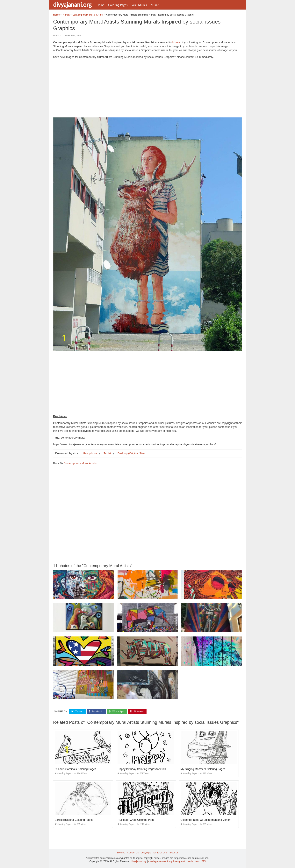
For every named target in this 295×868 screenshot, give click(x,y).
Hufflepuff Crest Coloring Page (136, 820)
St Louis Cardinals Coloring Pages (75, 769)
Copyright (146, 853)
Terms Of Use (160, 853)
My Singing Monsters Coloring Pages (203, 769)
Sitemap (121, 853)
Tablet (107, 453)
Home (100, 5)
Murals (155, 5)
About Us (173, 853)
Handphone (90, 453)
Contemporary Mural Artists (80, 463)
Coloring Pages (118, 5)
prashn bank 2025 (196, 861)
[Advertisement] (147, 89)
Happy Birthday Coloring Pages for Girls (142, 769)
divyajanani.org (72, 4)
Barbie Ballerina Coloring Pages (74, 820)
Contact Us (133, 853)
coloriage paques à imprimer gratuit (167, 861)
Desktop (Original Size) (132, 453)
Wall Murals (139, 5)
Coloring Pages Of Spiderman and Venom (206, 820)
